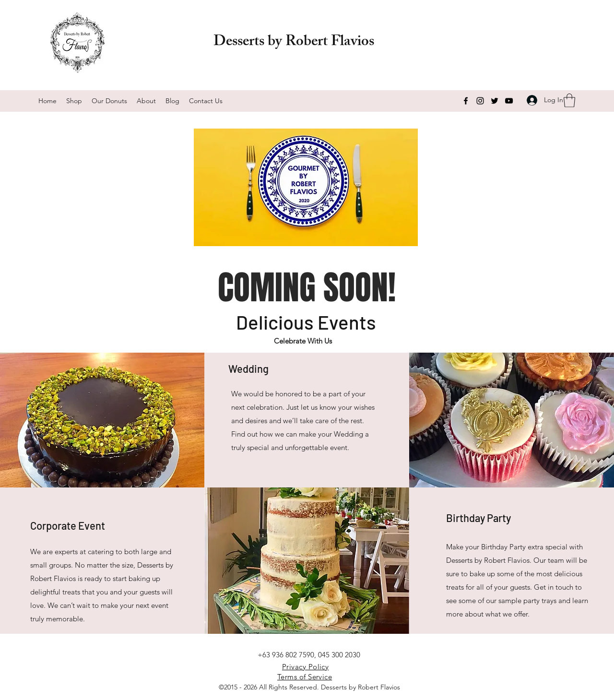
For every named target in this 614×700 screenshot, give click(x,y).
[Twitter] (495, 101)
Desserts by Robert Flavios (294, 43)
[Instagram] (480, 101)
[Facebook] (466, 101)
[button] (569, 101)
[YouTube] (509, 101)
